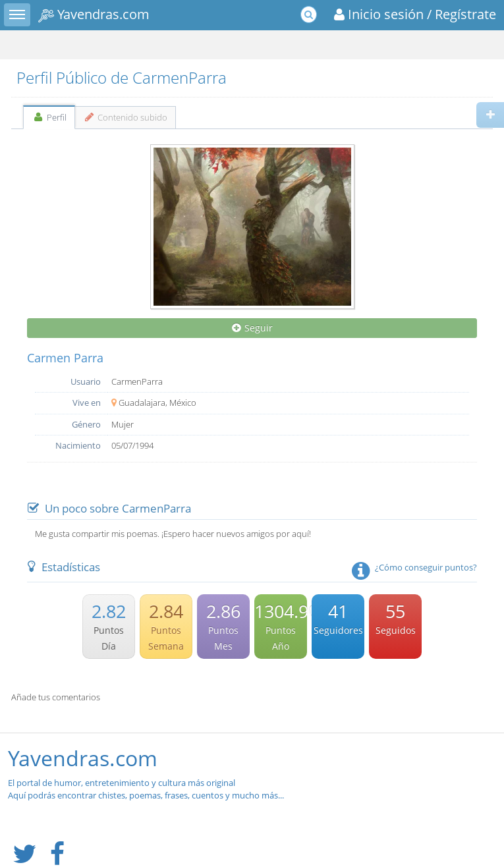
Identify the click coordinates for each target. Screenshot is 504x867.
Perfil (49, 117)
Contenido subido (126, 117)
